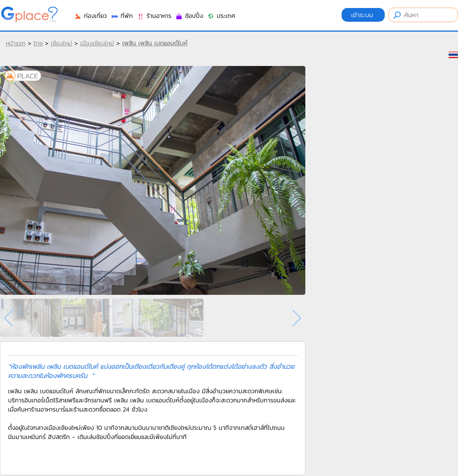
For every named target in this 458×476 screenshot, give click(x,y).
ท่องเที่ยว (90, 16)
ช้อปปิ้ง (189, 16)
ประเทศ (221, 16)
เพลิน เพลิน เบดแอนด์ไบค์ (155, 43)
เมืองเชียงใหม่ (97, 43)
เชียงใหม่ (61, 43)
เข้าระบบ (363, 15)
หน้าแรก (16, 43)
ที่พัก (122, 16)
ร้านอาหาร (154, 16)
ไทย (38, 43)
